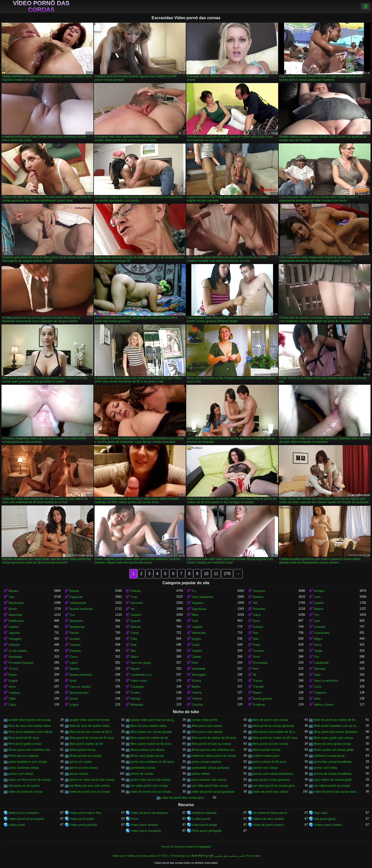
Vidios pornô (17, 825)
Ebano (257, 693)
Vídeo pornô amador (144, 825)
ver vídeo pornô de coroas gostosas (276, 786)
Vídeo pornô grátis (82, 819)
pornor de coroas (142, 774)
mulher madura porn (266, 756)
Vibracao (320, 669)
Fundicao (259, 705)
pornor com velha (325, 768)
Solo (317, 621)
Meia (195, 615)
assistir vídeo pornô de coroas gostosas (153, 720)
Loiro (317, 597)
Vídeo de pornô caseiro (268, 825)
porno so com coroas (84, 768)
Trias (134, 597)
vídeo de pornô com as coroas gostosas (153, 792)
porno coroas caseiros (206, 762)
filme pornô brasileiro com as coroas (337, 726)
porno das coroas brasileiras (333, 762)
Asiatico (136, 615)
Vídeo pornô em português (26, 819)
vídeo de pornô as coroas (25, 792)
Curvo (74, 657)
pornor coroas (79, 774)
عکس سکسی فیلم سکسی (230, 856)
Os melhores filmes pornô (270, 813)
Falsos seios (139, 681)
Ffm (316, 657)
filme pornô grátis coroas (25, 744)
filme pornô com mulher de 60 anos (276, 732)
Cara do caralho (80, 687)
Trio (316, 615)
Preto (257, 645)
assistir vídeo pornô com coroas (30, 720)
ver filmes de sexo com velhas (90, 786)
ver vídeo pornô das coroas (210, 786)
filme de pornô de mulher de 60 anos (337, 720)
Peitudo (136, 591)
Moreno (14, 591)
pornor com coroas (265, 768)
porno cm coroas (81, 762)
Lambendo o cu (141, 675)
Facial (135, 633)
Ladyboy (14, 693)
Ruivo (318, 645)
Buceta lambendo (81, 609)
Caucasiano (322, 633)
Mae (133, 645)
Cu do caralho (18, 651)
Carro (318, 687)
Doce (256, 621)
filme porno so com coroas (271, 744)
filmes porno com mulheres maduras (31, 750)
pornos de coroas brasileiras (333, 774)
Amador (75, 639)
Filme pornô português (207, 831)
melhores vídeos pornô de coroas (214, 756)
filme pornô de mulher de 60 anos (214, 738)
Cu (194, 591)
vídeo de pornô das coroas (271, 792)
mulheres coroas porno (329, 756)
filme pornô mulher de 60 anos (151, 744)
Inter (256, 639)
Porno (135, 819)
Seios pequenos (202, 597)
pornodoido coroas (143, 768)
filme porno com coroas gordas (151, 732)
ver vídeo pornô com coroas (149, 786)
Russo (13, 675)
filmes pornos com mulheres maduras (215, 750)
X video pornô (201, 819)
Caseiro (197, 651)
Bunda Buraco (79, 693)
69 (255, 675)
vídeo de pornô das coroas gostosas (184, 798)
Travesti (258, 687)
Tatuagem (15, 639)
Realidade (15, 657)
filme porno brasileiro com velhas (30, 732)
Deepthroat (77, 627)
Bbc (133, 651)
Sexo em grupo (141, 663)
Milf (255, 603)
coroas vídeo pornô (205, 720)
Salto (317, 675)
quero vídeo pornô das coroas (150, 780)
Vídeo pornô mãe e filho (86, 813)
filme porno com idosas (207, 732)
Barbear (258, 597)
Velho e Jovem (324, 705)
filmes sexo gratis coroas (147, 756)
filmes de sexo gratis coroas (332, 744)
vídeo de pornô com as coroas (90, 792)
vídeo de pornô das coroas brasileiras (337, 792)
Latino (74, 663)
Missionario (16, 603)
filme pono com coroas (207, 726)
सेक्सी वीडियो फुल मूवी (202, 856)
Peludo (74, 633)
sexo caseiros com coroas (209, 780)
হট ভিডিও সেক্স (165, 856)
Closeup (75, 645)
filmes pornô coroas (83, 750)
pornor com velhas (21, 774)
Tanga (318, 651)
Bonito (13, 609)
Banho (196, 687)
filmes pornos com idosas (147, 750)
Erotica (196, 681)
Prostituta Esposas (21, 663)
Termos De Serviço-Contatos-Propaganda (186, 847)
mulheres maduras (204, 813)
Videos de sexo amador (269, 819)
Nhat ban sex (183, 856)
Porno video (253, 856)
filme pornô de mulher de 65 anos (275, 738)
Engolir (13, 681)
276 (227, 574)
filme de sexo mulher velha (148, 726)
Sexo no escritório (326, 681)
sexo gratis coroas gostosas (272, 780)
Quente (135, 621)
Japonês (14, 633)
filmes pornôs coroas (267, 750)
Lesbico (14, 627)
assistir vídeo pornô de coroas (90, 720)
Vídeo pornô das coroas (41, 6)
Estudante (198, 669)
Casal (196, 645)
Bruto (73, 681)
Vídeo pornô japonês (84, 825)
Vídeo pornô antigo (204, 825)
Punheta (75, 651)
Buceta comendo (81, 675)
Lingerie (197, 627)
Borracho (137, 603)
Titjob (12, 699)
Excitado (320, 627)
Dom (195, 663)
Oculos (135, 693)
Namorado (199, 633)
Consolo (258, 651)
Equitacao (76, 597)
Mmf (256, 669)
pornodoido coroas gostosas (211, 768)
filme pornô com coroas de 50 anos (93, 732)
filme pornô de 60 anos (24, 738)
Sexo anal (320, 813)
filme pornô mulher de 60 (86, 744)
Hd (132, 609)
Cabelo (196, 657)
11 (216, 574)
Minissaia (137, 705)
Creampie (137, 687)
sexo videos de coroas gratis (333, 780)
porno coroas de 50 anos (270, 762)
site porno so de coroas (24, 786)
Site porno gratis (325, 819)
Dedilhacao (16, 621)
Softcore (14, 645)
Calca (257, 615)
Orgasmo (320, 693)
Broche (74, 591)
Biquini (135, 669)
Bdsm (134, 657)
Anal (195, 621)
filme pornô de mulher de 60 (149, 738)
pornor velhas (201, 774)
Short (257, 657)
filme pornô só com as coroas (211, 744)
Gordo (74, 699)
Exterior (258, 627)
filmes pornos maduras (24, 756)
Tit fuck (13, 669)
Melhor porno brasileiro (24, 813)
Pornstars (259, 609)
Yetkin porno (120, 856)
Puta (134, 639)
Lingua (74, 705)
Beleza (318, 609)
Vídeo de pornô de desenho (149, 813)
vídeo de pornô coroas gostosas (213, 792)
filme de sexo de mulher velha (90, 726)
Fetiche (197, 693)
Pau (256, 633)
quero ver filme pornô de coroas (30, 780)
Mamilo (75, 669)
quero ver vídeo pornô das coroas (92, 780)
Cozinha (197, 705)
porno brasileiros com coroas (28, 762)
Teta (11, 597)
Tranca (258, 681)
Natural (135, 627)
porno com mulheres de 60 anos (152, 762)
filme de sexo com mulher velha (30, 726)
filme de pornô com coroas (271, 720)
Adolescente (78, 603)
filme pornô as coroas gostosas (274, 726)
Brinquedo (77, 621)
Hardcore (259, 591)
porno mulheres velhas (24, 768)
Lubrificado (321, 663)
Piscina (135, 699)
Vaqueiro (198, 603)
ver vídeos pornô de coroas (332, 786)
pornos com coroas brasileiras (273, 774)
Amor (12, 687)
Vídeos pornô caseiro (328, 825)
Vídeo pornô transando (146, 831)
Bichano (319, 591)
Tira (72, 615)
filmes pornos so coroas (86, 756)
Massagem (199, 675)
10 (206, 574)
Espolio (319, 603)
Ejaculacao (199, 609)
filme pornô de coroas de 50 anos (92, 738)
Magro (318, 639)
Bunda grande (262, 699)
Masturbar (15, 615)
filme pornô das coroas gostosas (335, 732)
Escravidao (260, 663)
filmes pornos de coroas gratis (334, 750)
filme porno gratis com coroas (333, 738)
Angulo (196, 639)
